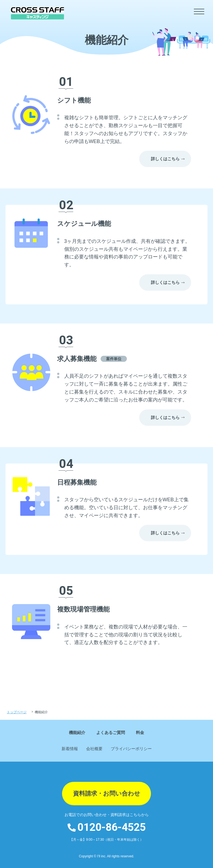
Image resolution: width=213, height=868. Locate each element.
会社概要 (94, 749)
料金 (140, 732)
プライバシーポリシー (131, 749)
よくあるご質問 (111, 732)
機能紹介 (77, 732)
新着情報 (70, 749)
